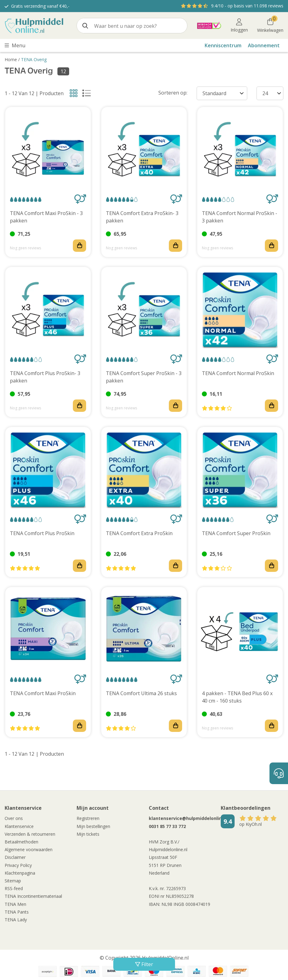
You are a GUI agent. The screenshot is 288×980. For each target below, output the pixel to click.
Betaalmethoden (21, 842)
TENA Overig (34, 59)
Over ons (14, 818)
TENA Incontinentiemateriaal (33, 896)
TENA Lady (16, 920)
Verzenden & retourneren (30, 834)
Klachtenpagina (20, 873)
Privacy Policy (18, 865)
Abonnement (264, 45)
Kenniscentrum (223, 45)
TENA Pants (17, 912)
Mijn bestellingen (93, 826)
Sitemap (13, 881)
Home (11, 59)
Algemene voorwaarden (29, 849)
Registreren (88, 818)
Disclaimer (15, 857)
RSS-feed (14, 888)
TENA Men (15, 904)
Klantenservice (19, 826)
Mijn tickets (88, 834)
